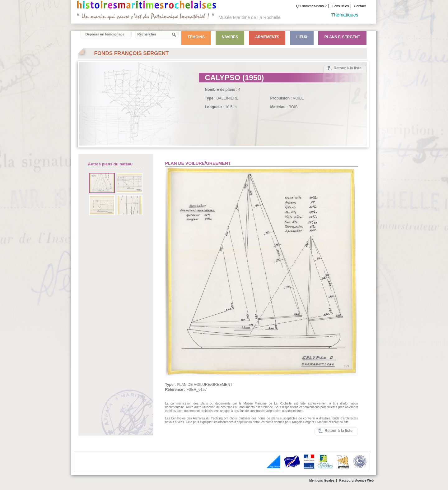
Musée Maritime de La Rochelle (250, 17)
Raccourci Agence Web (356, 481)
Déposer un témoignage (105, 34)
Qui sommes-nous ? (311, 6)
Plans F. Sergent (342, 37)
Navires (230, 37)
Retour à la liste (348, 68)
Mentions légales (322, 481)
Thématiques (345, 15)
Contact (360, 6)
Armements (267, 37)
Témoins (196, 37)
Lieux (302, 37)
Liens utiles (340, 6)
